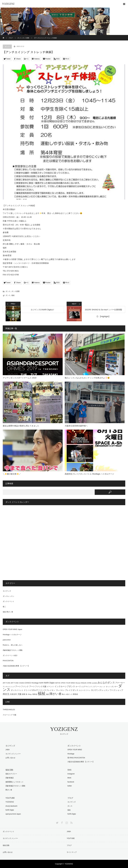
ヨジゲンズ (7, 591)
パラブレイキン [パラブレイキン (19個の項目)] (49, 690)
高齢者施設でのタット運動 (13, 650)
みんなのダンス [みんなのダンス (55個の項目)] (106, 683)
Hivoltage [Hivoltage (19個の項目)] (35, 683)
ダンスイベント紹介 (10, 655)
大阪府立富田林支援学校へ (76, 426)
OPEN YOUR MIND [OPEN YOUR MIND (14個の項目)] (68, 683)
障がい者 (9, 790)
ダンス (7, 47)
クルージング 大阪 (10, 715)
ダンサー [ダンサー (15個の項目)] (115, 687)
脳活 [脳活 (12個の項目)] (48, 694)
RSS (71, 822)
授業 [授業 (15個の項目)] (24, 694)
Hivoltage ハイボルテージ (12, 635)
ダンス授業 (15, 291)
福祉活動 (6, 845)
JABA (8, 750)
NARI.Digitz (72, 814)
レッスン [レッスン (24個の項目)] (105, 690)
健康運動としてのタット (15, 782)
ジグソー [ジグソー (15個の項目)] (96, 687)
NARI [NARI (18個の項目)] (41, 683)
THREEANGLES (9, 710)
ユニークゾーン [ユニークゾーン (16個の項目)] (85, 690)
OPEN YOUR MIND (75, 750)
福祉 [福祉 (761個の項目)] (42, 693)
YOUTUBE (71, 838)
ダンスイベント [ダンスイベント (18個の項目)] (17, 690)
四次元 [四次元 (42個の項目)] (6, 694)
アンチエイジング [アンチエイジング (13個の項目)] (9, 687)
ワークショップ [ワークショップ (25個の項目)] (116, 690)
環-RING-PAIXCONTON (76, 758)
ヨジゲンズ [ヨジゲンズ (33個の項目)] (96, 690)
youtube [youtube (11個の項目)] (95, 683)
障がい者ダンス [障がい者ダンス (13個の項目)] (67, 694)
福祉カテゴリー (11, 774)
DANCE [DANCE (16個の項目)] (28, 683)
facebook (71, 782)
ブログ (69, 845)
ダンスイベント (8, 601)
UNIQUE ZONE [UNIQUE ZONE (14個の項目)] (86, 683)
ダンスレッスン (8, 596)
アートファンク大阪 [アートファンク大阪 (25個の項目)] (38, 686)
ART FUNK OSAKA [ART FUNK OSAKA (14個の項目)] (18, 683)
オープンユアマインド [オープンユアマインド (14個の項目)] (84, 687)
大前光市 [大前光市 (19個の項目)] (13, 694)
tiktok (69, 778)
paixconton (7, 640)
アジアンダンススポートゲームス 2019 (20, 378)
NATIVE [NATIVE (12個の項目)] (58, 683)
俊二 (4, 607)
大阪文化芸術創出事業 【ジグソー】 (16, 666)
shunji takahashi (11, 806)
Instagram (66, 822)
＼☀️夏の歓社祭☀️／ (12, 474)
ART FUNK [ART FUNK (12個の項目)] (6, 683)
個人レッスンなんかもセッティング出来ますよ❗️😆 (87, 378)
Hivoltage (71, 754)
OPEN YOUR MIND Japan (12, 629)
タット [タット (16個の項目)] (108, 687)
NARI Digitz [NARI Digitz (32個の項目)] (49, 683)
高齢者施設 (10, 778)
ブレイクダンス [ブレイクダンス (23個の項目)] (72, 690)
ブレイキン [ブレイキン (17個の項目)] (60, 690)
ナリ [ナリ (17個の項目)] (26, 690)
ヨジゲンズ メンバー (13, 754)
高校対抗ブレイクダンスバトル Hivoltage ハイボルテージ (89, 474)
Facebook (62, 822)
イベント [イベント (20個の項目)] (50, 687)
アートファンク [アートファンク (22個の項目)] (22, 687)
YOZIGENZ (8, 4)
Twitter (57, 822)
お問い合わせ (10, 758)
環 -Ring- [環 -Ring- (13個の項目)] (29, 694)
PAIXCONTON (8, 661)
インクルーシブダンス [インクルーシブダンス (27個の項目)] (65, 686)
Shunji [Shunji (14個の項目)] (78, 683)
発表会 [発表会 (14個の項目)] (35, 694)
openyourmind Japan (13, 814)
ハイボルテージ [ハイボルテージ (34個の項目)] (35, 690)
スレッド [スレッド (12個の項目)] (102, 687)
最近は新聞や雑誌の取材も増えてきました (21, 426)
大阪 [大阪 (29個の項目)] (19, 694)
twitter (70, 786)
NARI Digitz (10, 810)
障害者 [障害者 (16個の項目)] (75, 694)
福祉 (13, 295)
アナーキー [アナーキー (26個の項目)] (120, 683)
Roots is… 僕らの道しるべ (13, 645)
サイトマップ (72, 852)
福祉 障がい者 (8, 612)
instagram (71, 774)
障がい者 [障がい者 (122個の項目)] (56, 694)
